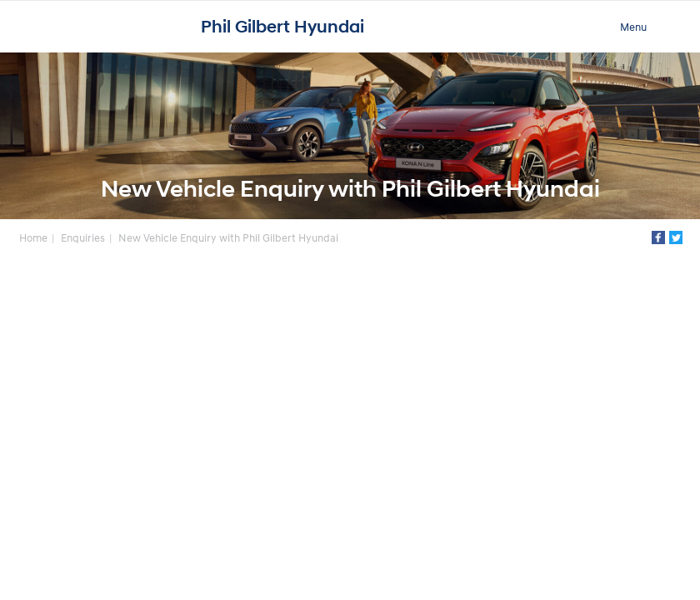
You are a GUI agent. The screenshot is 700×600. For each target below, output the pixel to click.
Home (33, 237)
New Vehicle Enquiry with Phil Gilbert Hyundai (228, 237)
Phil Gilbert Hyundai (282, 27)
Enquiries (83, 237)
